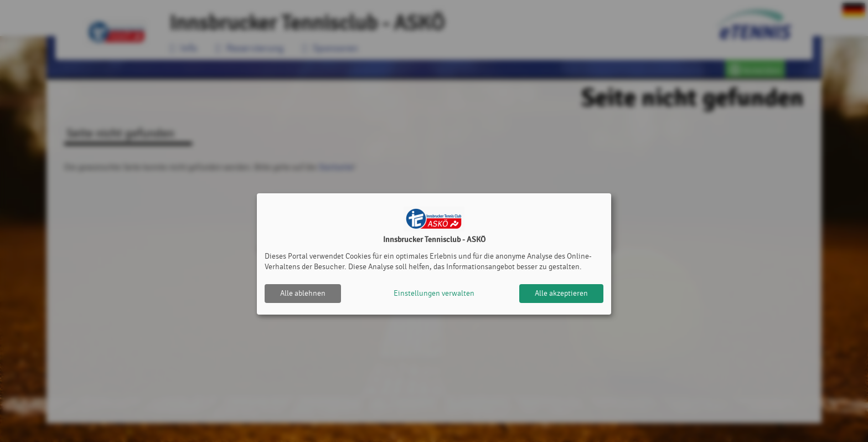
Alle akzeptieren (561, 293)
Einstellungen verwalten (434, 293)
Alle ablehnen (303, 293)
